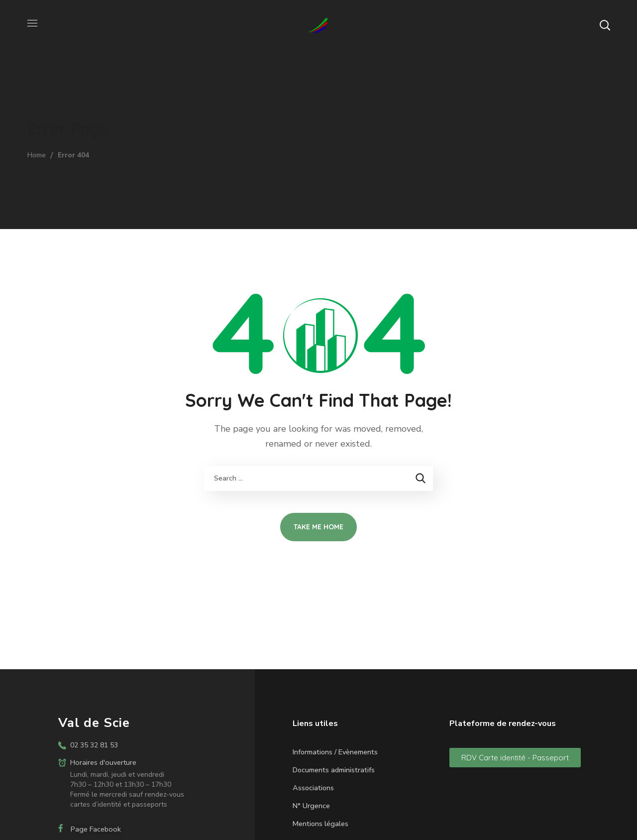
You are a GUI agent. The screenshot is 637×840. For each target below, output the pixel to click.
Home (37, 155)
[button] (605, 25)
